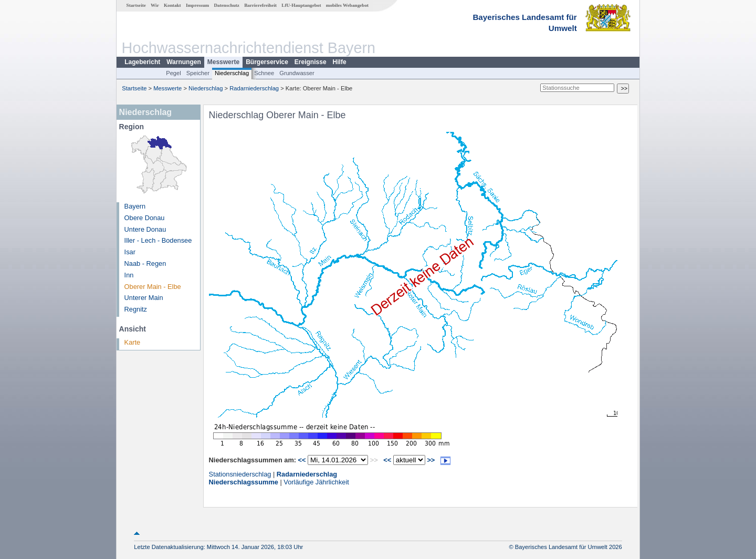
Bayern (135, 206)
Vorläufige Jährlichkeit (316, 482)
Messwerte (223, 62)
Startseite (136, 5)
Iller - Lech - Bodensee (158, 240)
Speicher (198, 73)
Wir (155, 5)
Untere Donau (145, 229)
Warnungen (184, 62)
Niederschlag (232, 73)
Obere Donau (145, 218)
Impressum (197, 5)
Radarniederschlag (254, 88)
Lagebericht (142, 62)
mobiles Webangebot (347, 5)
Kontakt (172, 5)
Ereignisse (311, 62)
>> (431, 460)
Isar (130, 252)
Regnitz (136, 309)
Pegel (174, 73)
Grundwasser (297, 73)
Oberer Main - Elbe (153, 287)
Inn (129, 275)
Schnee (264, 73)
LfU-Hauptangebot (301, 5)
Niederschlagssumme (244, 482)
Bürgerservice (267, 62)
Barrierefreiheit (260, 5)
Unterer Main (144, 298)
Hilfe (340, 62)
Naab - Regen (145, 263)
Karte (133, 342)
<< (302, 460)
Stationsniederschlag (240, 474)
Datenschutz (227, 5)
